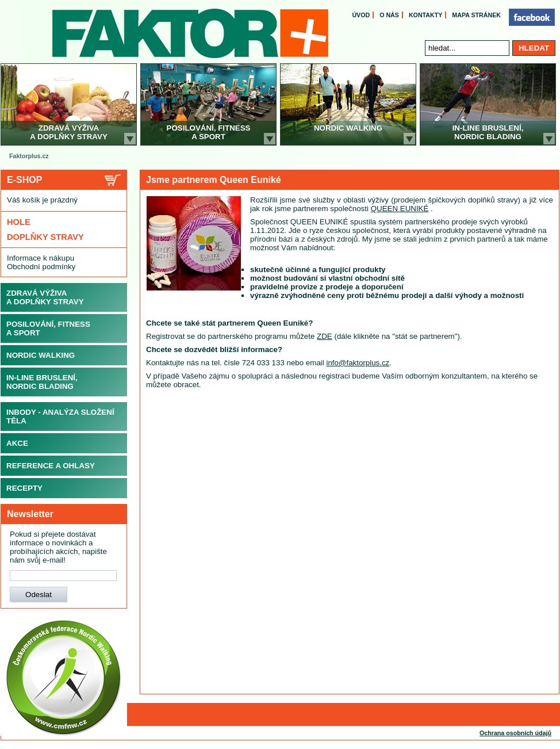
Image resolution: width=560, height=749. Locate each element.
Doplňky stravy (45, 237)
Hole (19, 222)
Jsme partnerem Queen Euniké (214, 180)
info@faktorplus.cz (358, 363)
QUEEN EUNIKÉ (400, 209)
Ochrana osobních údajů (515, 733)
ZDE (325, 336)
